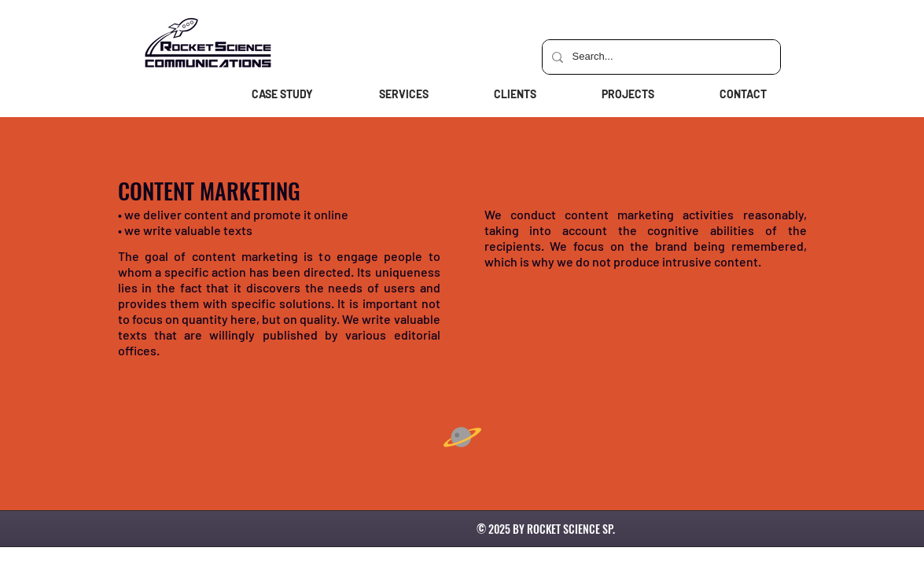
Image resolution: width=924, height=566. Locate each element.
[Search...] (660, 57)
